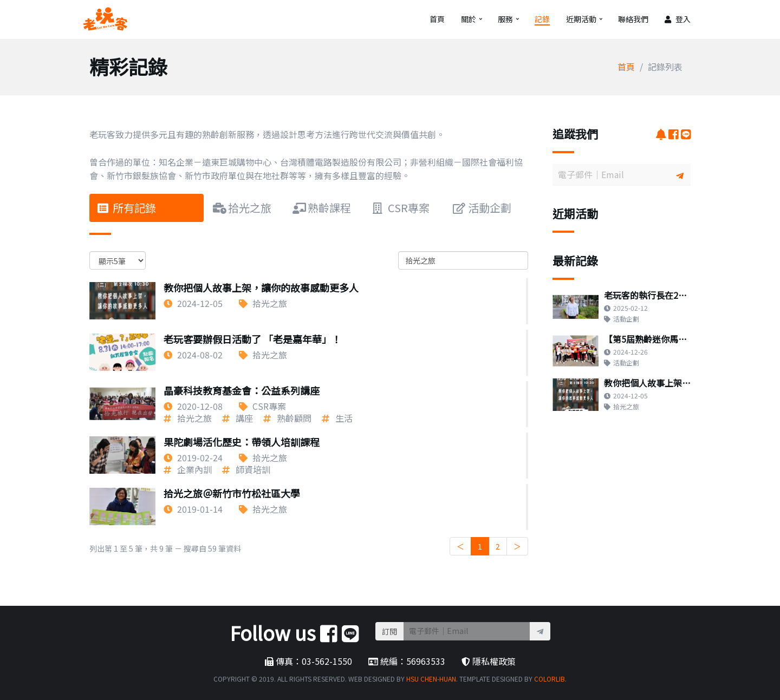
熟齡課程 (322, 208)
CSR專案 (401, 208)
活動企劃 (482, 208)
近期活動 (581, 19)
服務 (505, 19)
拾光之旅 (242, 208)
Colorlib (550, 679)
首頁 (437, 19)
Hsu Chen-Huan (431, 679)
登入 (678, 19)
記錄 (542, 19)
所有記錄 (127, 208)
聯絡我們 (633, 19)
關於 (469, 19)
